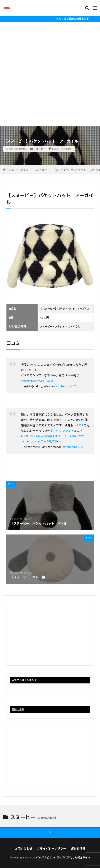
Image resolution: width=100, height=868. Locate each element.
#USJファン (63, 431)
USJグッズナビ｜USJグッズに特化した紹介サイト (61, 857)
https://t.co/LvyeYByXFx (37, 381)
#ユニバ (77, 431)
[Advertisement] (50, 74)
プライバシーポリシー (52, 849)
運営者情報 (78, 849)
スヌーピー (39, 149)
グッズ (24, 170)
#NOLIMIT (28, 436)
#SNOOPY (77, 436)
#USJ (80, 425)
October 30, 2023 (73, 447)
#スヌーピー (61, 436)
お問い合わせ (24, 849)
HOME (11, 170)
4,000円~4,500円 (61, 149)
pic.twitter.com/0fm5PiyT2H (39, 441)
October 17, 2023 (66, 386)
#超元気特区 (44, 436)
